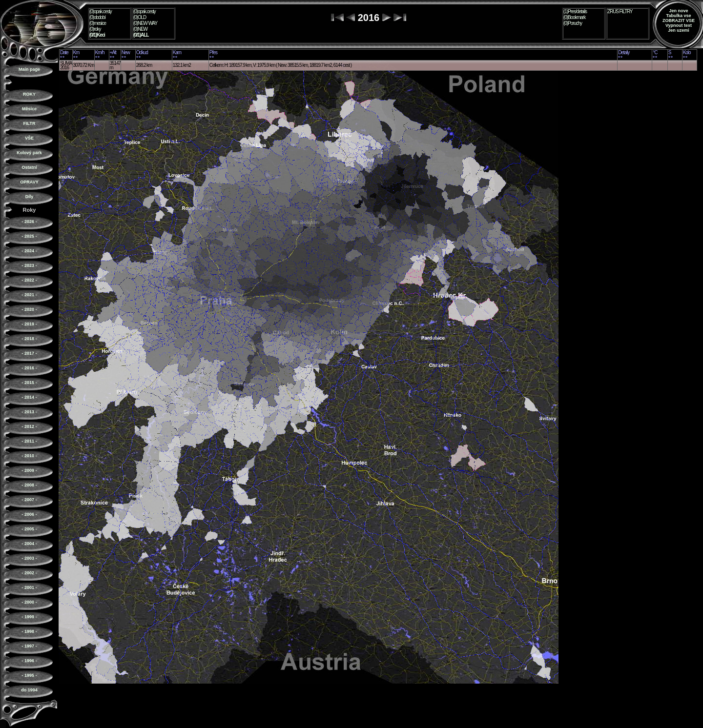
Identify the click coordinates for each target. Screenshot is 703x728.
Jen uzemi (679, 30)
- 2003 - (29, 558)
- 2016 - (29, 368)
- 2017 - (29, 353)
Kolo (687, 52)
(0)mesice (98, 23)
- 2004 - (29, 544)
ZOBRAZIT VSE (679, 20)
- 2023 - (29, 265)
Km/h (100, 52)
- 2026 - (29, 222)
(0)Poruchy (573, 23)
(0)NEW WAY (145, 23)
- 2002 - (29, 573)
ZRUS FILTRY (620, 11)
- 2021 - (29, 295)
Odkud (142, 52)
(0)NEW (140, 29)
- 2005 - (29, 529)
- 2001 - (29, 587)
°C (655, 52)
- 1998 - (29, 631)
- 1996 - (29, 661)
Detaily (624, 52)
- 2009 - (29, 470)
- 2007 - (29, 500)
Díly (30, 197)
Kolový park (29, 153)
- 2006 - (29, 514)
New (126, 52)
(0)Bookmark (574, 17)
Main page (29, 69)
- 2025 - (29, 236)
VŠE (29, 138)
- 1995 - (29, 675)
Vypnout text (679, 25)
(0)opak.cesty (101, 11)
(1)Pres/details (575, 11)
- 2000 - (29, 602)
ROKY (29, 94)
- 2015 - (29, 383)
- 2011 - (29, 441)
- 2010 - (29, 456)
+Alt (113, 52)
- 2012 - (29, 426)
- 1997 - (29, 646)
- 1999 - (29, 617)
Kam (177, 52)
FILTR (30, 123)
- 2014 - (29, 397)
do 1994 (29, 690)
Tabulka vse (679, 16)
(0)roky (95, 29)
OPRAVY (29, 182)
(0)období (97, 17)
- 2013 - (29, 412)
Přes (213, 52)
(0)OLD (140, 17)
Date (64, 52)
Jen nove (678, 11)
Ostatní (29, 167)
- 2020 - (29, 309)
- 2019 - (29, 324)
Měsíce (29, 109)
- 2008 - (29, 485)
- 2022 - (29, 280)
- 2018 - (29, 339)
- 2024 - (29, 251)
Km (76, 52)
